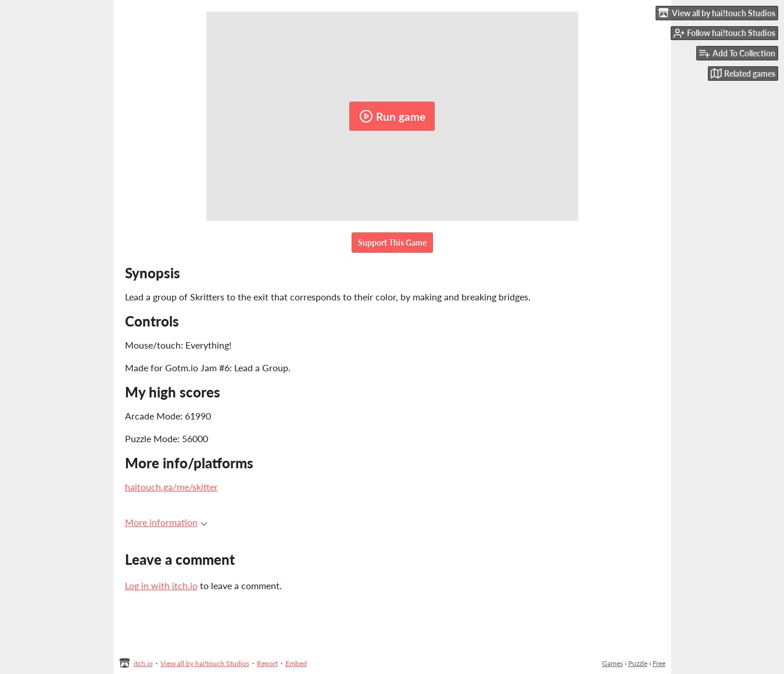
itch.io (143, 663)
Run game (392, 116)
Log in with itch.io (161, 585)
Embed (296, 663)
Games (613, 663)
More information (166, 522)
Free (659, 663)
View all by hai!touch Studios (205, 663)
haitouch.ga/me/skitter (171, 487)
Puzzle (638, 663)
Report (267, 663)
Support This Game (392, 243)
